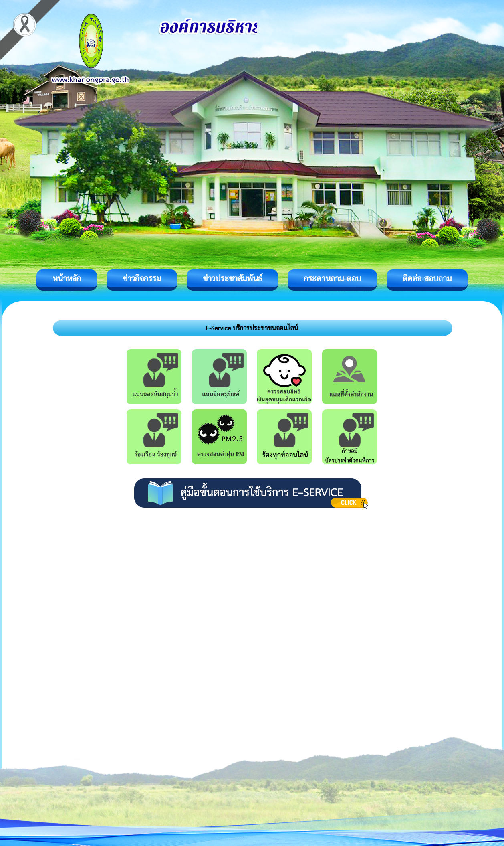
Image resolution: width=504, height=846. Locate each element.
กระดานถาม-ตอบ (332, 278)
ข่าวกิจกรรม (142, 278)
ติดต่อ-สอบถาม (427, 278)
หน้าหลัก (67, 278)
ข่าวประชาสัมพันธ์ (232, 278)
